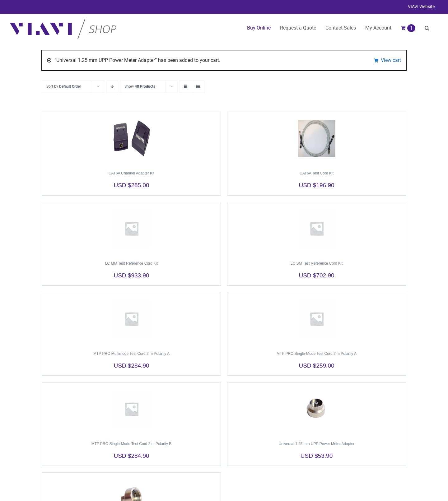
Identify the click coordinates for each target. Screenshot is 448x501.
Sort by (64, 86)
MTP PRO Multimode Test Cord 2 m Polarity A (131, 354)
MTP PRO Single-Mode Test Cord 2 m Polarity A (317, 354)
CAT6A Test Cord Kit (317, 173)
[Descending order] (112, 87)
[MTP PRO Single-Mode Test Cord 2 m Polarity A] (317, 319)
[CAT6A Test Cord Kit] (317, 138)
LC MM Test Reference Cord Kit (131, 263)
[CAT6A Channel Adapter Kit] (131, 138)
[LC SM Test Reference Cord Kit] (317, 229)
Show (140, 86)
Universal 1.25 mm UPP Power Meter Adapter (317, 444)
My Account (378, 28)
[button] (427, 28)
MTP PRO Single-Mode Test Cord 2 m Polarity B (132, 444)
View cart (391, 60)
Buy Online (259, 28)
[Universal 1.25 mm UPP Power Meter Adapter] (317, 409)
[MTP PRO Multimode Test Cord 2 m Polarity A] (131, 319)
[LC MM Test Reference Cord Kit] (131, 229)
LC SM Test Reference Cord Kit (317, 263)
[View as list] (198, 87)
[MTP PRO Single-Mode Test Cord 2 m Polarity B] (131, 409)
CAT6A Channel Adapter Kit (131, 173)
